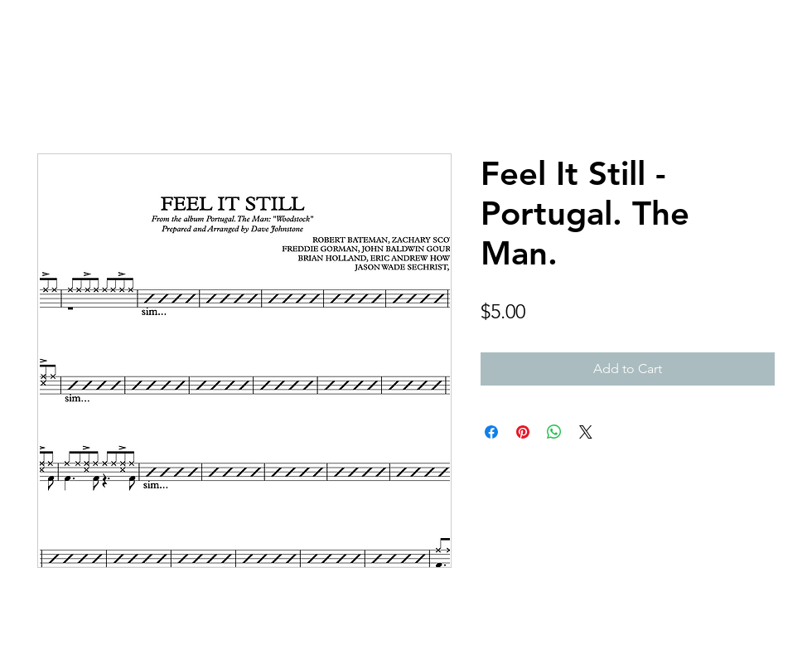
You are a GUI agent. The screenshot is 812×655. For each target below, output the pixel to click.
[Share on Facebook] (491, 432)
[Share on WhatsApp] (554, 432)
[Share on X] (586, 432)
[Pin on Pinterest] (523, 432)
